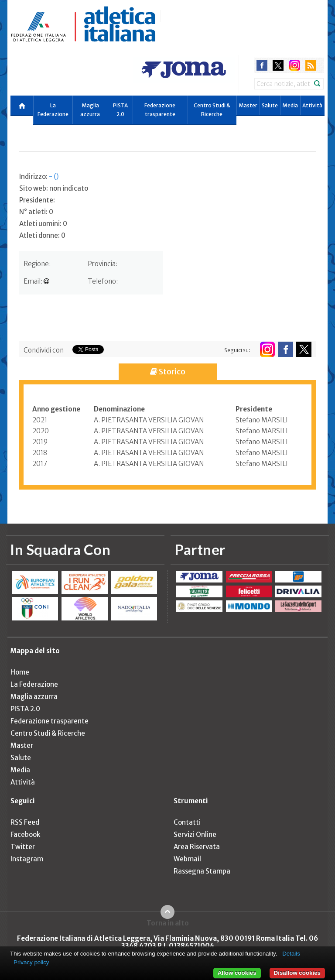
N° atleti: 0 (36, 212)
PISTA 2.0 (120, 110)
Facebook (25, 834)
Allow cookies (237, 973)
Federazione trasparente (160, 110)
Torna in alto (168, 923)
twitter (278, 65)
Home (20, 672)
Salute (270, 105)
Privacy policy (31, 962)
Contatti (187, 822)
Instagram (27, 859)
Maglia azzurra (90, 110)
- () (54, 176)
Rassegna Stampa (202, 871)
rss (311, 65)
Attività (312, 105)
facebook (262, 65)
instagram (295, 65)
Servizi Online (195, 834)
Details (291, 954)
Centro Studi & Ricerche (212, 110)
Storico (168, 372)
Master (248, 105)
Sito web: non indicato (54, 188)
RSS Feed (25, 822)
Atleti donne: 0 (42, 235)
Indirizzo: (39, 176)
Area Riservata (197, 847)
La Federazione (53, 110)
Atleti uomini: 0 (43, 224)
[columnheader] (63, 409)
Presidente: (37, 200)
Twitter (23, 847)
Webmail (187, 859)
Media (290, 105)
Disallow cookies (297, 973)
